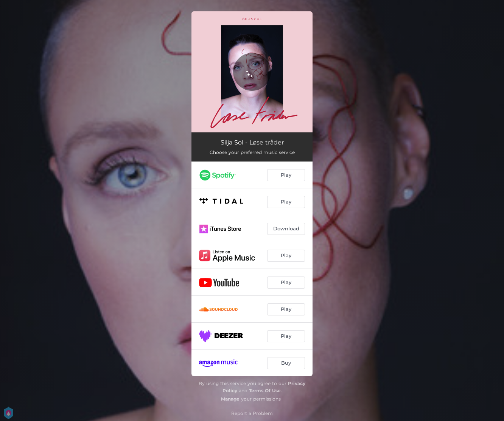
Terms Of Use (265, 391)
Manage (230, 399)
